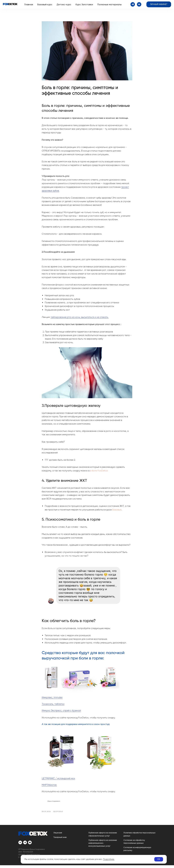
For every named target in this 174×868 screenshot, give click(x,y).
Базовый (117, 511)
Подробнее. (109, 859)
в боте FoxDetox (99, 472)
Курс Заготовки (84, 4)
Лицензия (58, 836)
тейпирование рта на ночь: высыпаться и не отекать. (80, 318)
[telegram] (133, 4)
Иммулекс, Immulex (52, 699)
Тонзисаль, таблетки (53, 705)
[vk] (139, 4)
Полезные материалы (109, 4)
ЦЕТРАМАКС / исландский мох (58, 780)
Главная (29, 4)
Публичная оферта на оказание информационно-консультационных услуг (103, 846)
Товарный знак (60, 840)
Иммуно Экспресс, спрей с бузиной (61, 712)
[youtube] (30, 845)
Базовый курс (45, 4)
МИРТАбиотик (49, 786)
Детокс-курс (64, 4)
